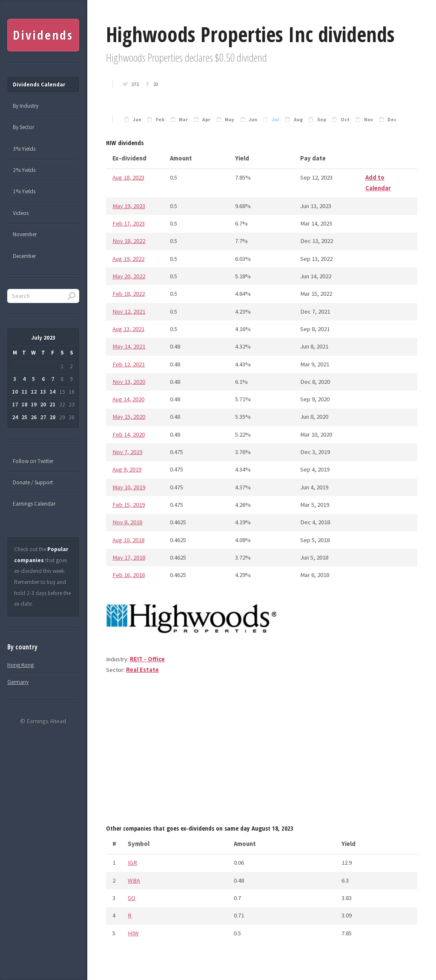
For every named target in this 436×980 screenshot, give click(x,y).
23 (156, 84)
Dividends (43, 35)
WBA (134, 880)
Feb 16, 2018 (129, 575)
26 (34, 417)
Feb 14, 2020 (129, 434)
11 (24, 392)
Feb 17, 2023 (129, 223)
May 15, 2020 (129, 417)
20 (43, 404)
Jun (253, 120)
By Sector (23, 127)
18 (24, 404)
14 (52, 392)
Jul (275, 120)
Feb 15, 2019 (129, 505)
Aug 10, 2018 (128, 540)
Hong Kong (20, 665)
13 (43, 392)
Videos (21, 213)
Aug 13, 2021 (128, 329)
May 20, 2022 (129, 276)
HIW (133, 933)
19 (34, 404)
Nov (369, 120)
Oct (345, 120)
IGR (132, 863)
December (24, 256)
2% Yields (24, 170)
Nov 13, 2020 (129, 382)
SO (132, 898)
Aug (298, 120)
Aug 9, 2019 (127, 469)
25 (24, 417)
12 (34, 392)
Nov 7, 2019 (127, 452)
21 (52, 404)
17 (15, 404)
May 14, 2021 (129, 346)
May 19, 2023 (129, 206)
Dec (392, 120)
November (25, 234)
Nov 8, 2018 (127, 522)
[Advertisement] (262, 752)
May (229, 120)
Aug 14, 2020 (128, 399)
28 (52, 417)
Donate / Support (33, 482)
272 (135, 84)
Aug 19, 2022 (128, 259)
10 (15, 392)
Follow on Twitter (33, 461)
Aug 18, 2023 (128, 177)
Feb (160, 120)
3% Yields (24, 149)
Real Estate (142, 670)
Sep (322, 120)
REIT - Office (147, 659)
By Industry (26, 106)
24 (15, 417)
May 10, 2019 (129, 487)
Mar (183, 120)
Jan (137, 120)
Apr (206, 120)
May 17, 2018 (129, 557)
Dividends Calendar (39, 84)
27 (43, 417)
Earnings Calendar (34, 504)
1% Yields (24, 191)
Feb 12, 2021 (129, 364)
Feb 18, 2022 (129, 294)
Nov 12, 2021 (129, 311)
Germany (18, 682)
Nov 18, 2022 (129, 241)
